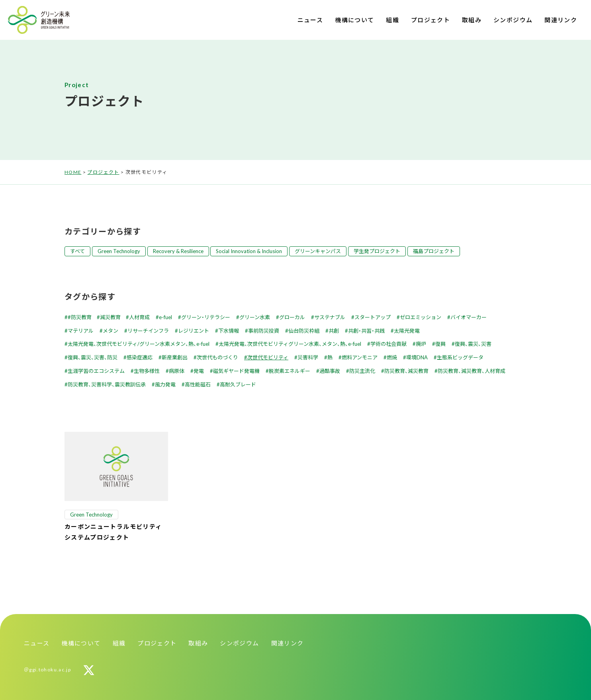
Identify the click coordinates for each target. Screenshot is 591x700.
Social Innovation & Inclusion (249, 251)
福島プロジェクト (434, 251)
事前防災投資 (264, 331)
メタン (111, 331)
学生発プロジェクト (377, 251)
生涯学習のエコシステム (96, 371)
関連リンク (561, 20)
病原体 (177, 371)
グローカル (292, 317)
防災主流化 (362, 371)
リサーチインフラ (148, 331)
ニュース (310, 20)
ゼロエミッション (421, 317)
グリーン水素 (255, 317)
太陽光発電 (407, 331)
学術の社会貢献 (388, 344)
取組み (472, 20)
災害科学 (308, 357)
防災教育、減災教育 (406, 371)
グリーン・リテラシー (206, 317)
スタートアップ (373, 317)
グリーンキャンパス (318, 251)
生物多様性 (147, 371)
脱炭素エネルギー (290, 371)
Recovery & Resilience (178, 251)
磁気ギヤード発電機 (236, 371)
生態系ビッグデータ (460, 357)
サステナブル (330, 317)
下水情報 (229, 331)
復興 (440, 344)
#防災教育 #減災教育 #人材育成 (109, 317)
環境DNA (417, 357)
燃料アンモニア (360, 357)
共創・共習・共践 (366, 331)
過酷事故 (330, 371)
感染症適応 (140, 357)
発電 (199, 371)
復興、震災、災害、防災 (93, 357)
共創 (334, 331)
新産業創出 (175, 357)
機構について (354, 20)
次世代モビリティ (268, 357)
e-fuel (165, 317)
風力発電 (165, 384)
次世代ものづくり (217, 357)
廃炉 (421, 344)
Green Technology (119, 251)
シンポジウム (513, 20)
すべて (77, 251)
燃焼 (392, 357)
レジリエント (194, 331)
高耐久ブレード (238, 384)
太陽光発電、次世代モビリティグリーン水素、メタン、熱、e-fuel (290, 344)
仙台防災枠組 (304, 331)
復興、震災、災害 (473, 344)
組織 (392, 20)
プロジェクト (431, 20)
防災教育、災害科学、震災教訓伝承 (107, 384)
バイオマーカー (469, 317)
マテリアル (81, 331)
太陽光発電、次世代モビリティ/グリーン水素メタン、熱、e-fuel (139, 344)
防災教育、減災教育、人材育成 (472, 371)
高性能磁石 (198, 384)
